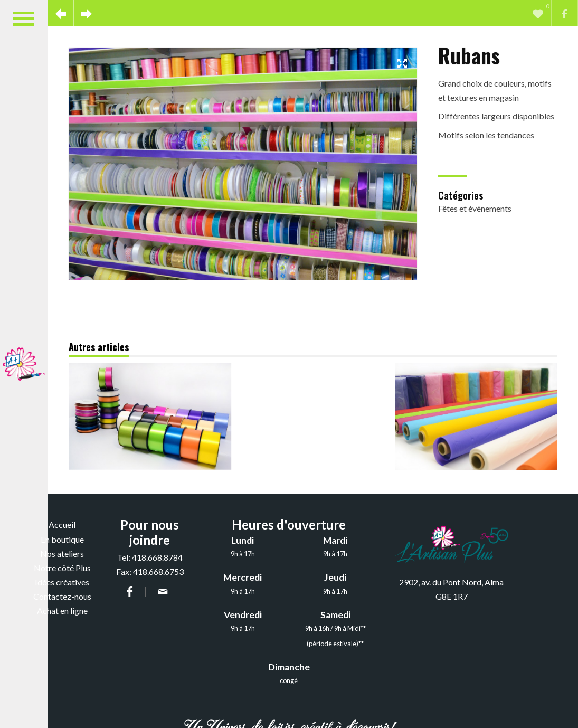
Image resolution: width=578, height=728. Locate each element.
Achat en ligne (62, 611)
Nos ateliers (62, 554)
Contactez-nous (62, 596)
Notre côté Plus (62, 568)
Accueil (62, 524)
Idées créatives (62, 582)
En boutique (62, 539)
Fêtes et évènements (475, 208)
